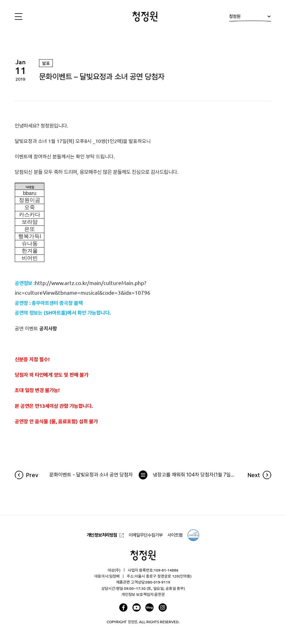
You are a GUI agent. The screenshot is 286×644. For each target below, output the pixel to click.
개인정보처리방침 (102, 535)
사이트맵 (175, 535)
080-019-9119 (158, 582)
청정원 (250, 18)
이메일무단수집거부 (146, 535)
